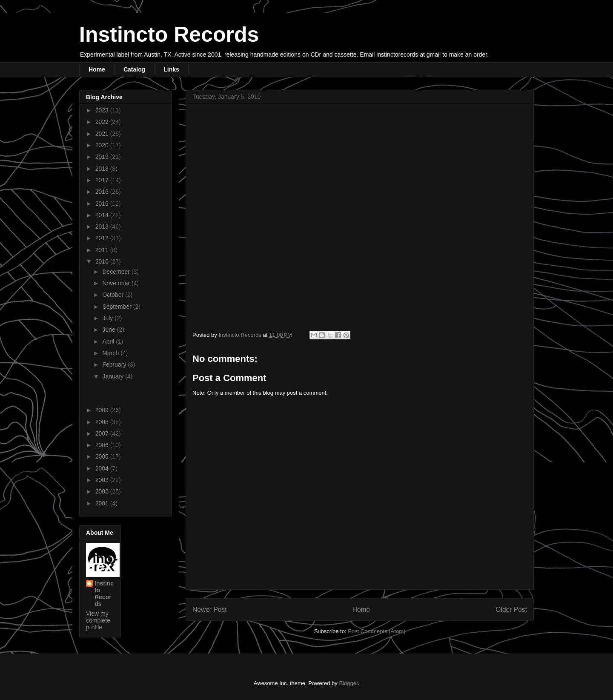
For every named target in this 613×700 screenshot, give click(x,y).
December (117, 272)
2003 (103, 480)
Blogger (348, 683)
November (117, 283)
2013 (103, 227)
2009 (103, 410)
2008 (103, 422)
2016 (103, 192)
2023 (103, 110)
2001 (103, 503)
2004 (103, 468)
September (117, 307)
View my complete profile (98, 620)
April (109, 341)
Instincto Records (169, 34)
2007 (103, 433)
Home (97, 69)
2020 (103, 145)
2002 (103, 491)
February (115, 364)
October (114, 295)
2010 (103, 261)
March (111, 353)
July (108, 318)
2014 (103, 215)
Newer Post (210, 610)
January (114, 376)
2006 (103, 445)
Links (171, 69)
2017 (103, 180)
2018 (103, 169)
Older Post (511, 610)
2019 (103, 157)
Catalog (134, 69)
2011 (103, 250)
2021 (103, 134)
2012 (103, 238)
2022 (103, 122)
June (109, 330)
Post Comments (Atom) (377, 631)
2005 (103, 456)
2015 (103, 204)
